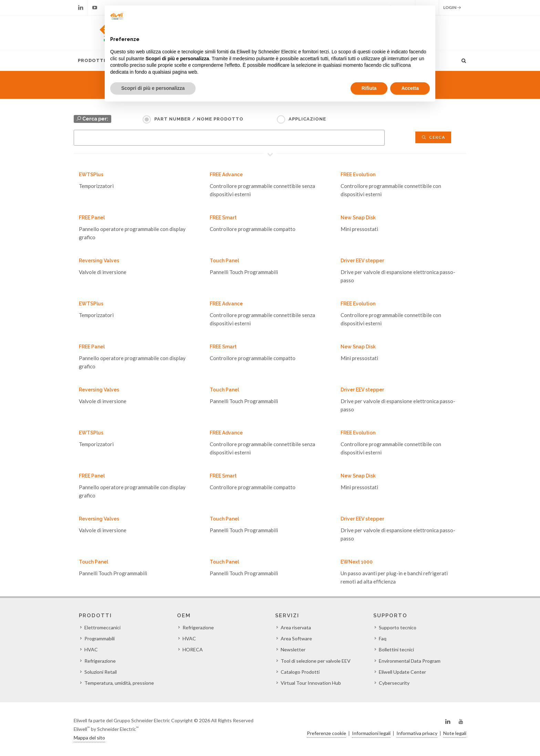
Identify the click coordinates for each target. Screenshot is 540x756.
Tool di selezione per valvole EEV (316, 661)
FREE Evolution (358, 175)
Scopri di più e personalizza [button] (153, 88)
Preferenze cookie (326, 733)
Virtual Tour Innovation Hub (311, 683)
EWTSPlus (91, 175)
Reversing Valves (99, 261)
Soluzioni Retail (101, 672)
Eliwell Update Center (402, 672)
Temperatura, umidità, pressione (119, 683)
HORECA (193, 649)
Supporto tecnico (398, 627)
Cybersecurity (394, 683)
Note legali (455, 733)
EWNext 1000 (357, 562)
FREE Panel (92, 218)
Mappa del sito (89, 738)
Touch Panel (224, 261)
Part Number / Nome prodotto (199, 119)
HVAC (91, 649)
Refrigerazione (100, 661)
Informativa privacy (417, 733)
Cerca (433, 137)
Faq (383, 638)
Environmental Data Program (410, 661)
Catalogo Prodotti (300, 672)
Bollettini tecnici (396, 649)
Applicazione (307, 119)
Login (452, 8)
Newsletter (293, 649)
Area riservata (296, 627)
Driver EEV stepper (362, 261)
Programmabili (100, 638)
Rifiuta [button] (369, 88)
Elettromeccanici (102, 627)
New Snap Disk (358, 218)
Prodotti (92, 60)
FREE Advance (226, 175)
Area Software (296, 638)
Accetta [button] (410, 88)
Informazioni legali (371, 733)
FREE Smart (223, 218)
